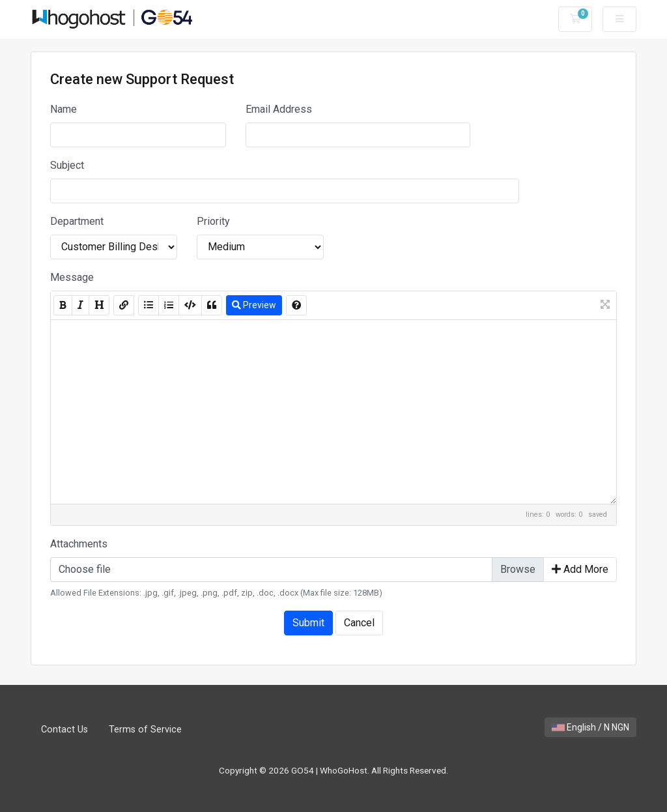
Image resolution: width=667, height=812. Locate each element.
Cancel (359, 623)
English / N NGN (590, 727)
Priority (213, 221)
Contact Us (64, 730)
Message (72, 277)
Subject (67, 165)
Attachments (79, 544)
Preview (254, 305)
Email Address (279, 109)
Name (64, 109)
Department (77, 221)
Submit (308, 623)
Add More (580, 569)
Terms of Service (145, 730)
